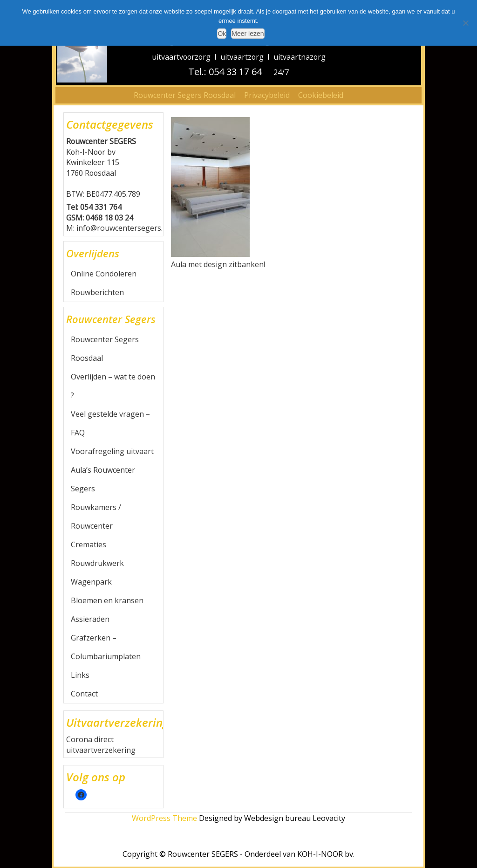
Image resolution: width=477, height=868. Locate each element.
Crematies (89, 544)
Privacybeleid (267, 95)
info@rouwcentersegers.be (124, 228)
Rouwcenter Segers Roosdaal (185, 95)
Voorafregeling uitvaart (112, 451)
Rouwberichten (97, 292)
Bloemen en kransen (107, 600)
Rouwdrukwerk (97, 563)
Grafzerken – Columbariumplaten (106, 647)
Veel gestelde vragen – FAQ (110, 423)
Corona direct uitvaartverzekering (101, 745)
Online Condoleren (104, 274)
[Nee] (465, 23)
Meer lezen (248, 34)
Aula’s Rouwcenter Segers (103, 479)
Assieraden (90, 619)
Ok (222, 34)
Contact (84, 694)
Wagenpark (91, 582)
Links (80, 675)
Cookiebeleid (321, 95)
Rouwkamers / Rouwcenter (96, 517)
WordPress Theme (164, 818)
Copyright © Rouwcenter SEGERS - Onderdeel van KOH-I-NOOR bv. (238, 854)
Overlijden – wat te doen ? (113, 386)
